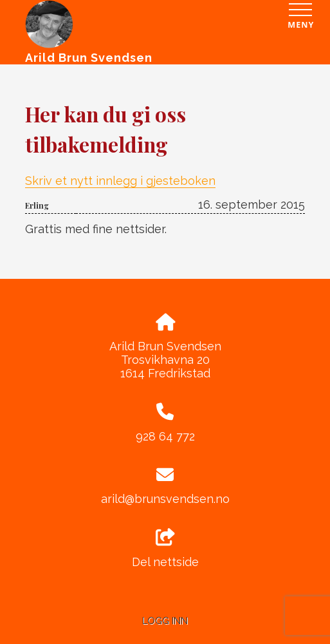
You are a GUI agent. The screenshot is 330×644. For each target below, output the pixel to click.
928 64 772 (165, 436)
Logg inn (165, 620)
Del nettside (165, 549)
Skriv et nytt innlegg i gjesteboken (120, 181)
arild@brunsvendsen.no (165, 499)
